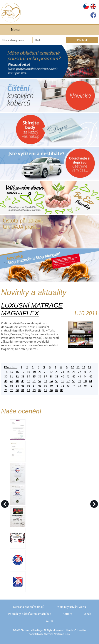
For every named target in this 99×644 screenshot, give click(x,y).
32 (17, 376)
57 (68, 381)
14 (6, 372)
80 (17, 390)
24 (62, 372)
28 (85, 372)
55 (57, 381)
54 (51, 381)
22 (51, 372)
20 (40, 372)
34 (29, 376)
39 (57, 376)
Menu (15, 30)
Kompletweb (36, 634)
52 (40, 381)
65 (23, 386)
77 (91, 386)
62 (6, 386)
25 (68, 372)
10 (72, 367)
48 (17, 381)
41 (68, 376)
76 (85, 386)
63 (12, 386)
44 (85, 376)
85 (45, 390)
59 (79, 381)
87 (57, 390)
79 (12, 390)
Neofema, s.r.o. (62, 634)
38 (51, 376)
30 (6, 376)
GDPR (49, 621)
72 (62, 386)
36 (40, 376)
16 (17, 372)
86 (51, 390)
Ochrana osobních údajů (29, 607)
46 (6, 381)
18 (29, 372)
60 (85, 381)
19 (34, 372)
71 (57, 386)
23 (57, 372)
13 (89, 367)
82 (29, 390)
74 (74, 386)
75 (79, 386)
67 (34, 386)
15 (12, 372)
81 (23, 390)
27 (79, 372)
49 (23, 381)
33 (23, 376)
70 (51, 386)
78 (6, 390)
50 (29, 381)
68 (40, 386)
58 (74, 381)
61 (91, 381)
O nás (87, 614)
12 (84, 367)
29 (91, 372)
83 (34, 390)
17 (23, 372)
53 (45, 381)
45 (91, 376)
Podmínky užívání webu (71, 607)
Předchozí (11, 367)
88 (62, 390)
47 (12, 381)
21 (45, 372)
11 (78, 367)
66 (29, 386)
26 (74, 372)
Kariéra (68, 614)
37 (45, 376)
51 (34, 381)
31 (12, 376)
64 (17, 386)
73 (68, 386)
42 (74, 376)
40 (62, 376)
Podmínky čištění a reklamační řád (30, 614)
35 (34, 376)
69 (45, 386)
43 (79, 376)
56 (62, 381)
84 (40, 390)
